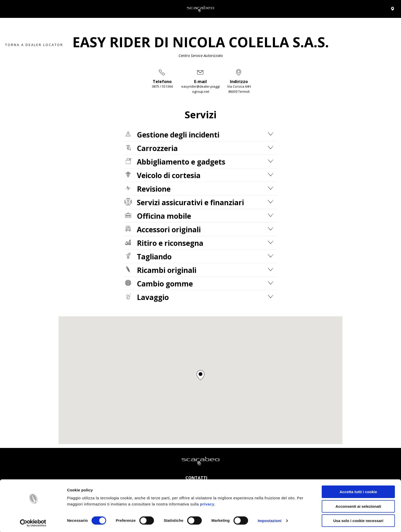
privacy (207, 503)
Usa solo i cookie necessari (358, 520)
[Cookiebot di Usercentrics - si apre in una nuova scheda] (33, 522)
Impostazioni (270, 520)
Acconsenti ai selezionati (358, 505)
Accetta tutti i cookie (358, 491)
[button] (201, 375)
